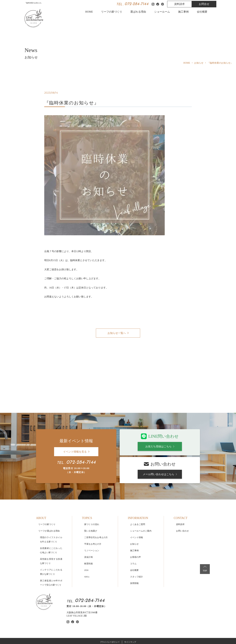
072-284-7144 (136, 4)
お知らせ (134, 518)
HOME (89, 12)
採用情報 (134, 557)
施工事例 (183, 12)
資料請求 (179, 4)
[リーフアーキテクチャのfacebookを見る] (73, 596)
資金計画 (88, 531)
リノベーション (92, 524)
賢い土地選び (91, 505)
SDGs (87, 550)
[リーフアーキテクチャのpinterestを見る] (77, 596)
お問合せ (204, 4)
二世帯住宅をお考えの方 (96, 511)
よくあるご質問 (138, 498)
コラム (133, 537)
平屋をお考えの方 (93, 518)
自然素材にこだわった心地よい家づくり (51, 524)
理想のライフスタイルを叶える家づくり (51, 513)
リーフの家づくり (112, 12)
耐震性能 (88, 537)
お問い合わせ (182, 505)
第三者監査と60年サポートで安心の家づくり (51, 557)
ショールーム (162, 12)
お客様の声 (135, 531)
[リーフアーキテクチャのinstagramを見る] (68, 596)
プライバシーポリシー (110, 616)
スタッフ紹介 (137, 550)
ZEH (86, 544)
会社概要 (202, 12)
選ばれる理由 (138, 12)
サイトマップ (130, 616)
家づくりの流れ (92, 498)
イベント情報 (137, 511)
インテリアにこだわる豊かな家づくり (51, 546)
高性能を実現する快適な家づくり (51, 535)
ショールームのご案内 (141, 505)
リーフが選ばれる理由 (49, 505)
